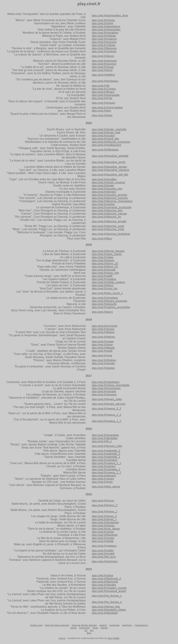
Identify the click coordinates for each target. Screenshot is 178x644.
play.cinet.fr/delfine (103, 75)
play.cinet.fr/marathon (105, 33)
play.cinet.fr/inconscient (106, 388)
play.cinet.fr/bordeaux (105, 81)
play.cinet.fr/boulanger (105, 522)
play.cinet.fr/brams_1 (105, 512)
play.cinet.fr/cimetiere (105, 298)
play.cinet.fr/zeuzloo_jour (107, 189)
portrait (104, 628)
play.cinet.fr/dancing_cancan (109, 214)
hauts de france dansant (57, 625)
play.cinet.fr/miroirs (103, 20)
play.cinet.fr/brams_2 (105, 505)
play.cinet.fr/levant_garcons (109, 404)
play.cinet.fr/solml (102, 23)
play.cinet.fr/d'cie (102, 98)
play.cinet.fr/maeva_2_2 (106, 415)
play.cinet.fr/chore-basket (107, 108)
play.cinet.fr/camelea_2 (106, 469)
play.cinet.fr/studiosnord (106, 145)
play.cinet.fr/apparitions (106, 26)
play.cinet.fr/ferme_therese (108, 251)
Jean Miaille (113, 638)
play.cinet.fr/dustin (103, 186)
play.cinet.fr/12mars (104, 89)
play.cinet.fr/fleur (102, 239)
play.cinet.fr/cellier (103, 551)
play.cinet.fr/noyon (103, 501)
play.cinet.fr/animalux (105, 561)
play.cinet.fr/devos (103, 56)
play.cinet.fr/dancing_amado (109, 221)
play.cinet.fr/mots (102, 482)
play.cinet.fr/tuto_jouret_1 (107, 293)
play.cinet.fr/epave (103, 260)
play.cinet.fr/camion (104, 466)
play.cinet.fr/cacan (103, 532)
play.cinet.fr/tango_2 (104, 516)
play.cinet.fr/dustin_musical (108, 182)
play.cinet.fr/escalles (104, 179)
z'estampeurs (141, 625)
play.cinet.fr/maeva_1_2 (106, 421)
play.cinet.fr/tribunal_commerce (111, 142)
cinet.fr (62, 638)
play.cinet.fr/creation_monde (109, 588)
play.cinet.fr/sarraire (104, 391)
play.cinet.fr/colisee (104, 45)
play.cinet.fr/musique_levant (109, 591)
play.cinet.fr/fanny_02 (105, 264)
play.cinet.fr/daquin (103, 348)
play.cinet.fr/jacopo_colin (107, 446)
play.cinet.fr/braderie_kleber (109, 610)
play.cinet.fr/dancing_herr (107, 210)
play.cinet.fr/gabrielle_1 (106, 457)
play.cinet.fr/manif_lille (105, 139)
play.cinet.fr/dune (102, 345)
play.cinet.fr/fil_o (102, 441)
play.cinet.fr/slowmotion (106, 30)
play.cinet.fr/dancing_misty (108, 229)
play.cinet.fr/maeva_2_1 (106, 463)
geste (95, 628)
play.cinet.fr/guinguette (106, 95)
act (86, 630)
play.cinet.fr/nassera (104, 395)
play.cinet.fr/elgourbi (104, 304)
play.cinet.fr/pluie (102, 115)
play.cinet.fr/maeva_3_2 (106, 409)
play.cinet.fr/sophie (103, 204)
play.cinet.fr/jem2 (102, 70)
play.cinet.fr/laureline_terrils (109, 162)
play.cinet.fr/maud (103, 67)
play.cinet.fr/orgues (103, 103)
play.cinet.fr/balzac (103, 526)
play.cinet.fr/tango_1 (104, 519)
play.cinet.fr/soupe (103, 538)
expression (85, 628)
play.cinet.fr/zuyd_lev (105, 288)
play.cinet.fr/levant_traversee (109, 301)
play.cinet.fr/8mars (103, 92)
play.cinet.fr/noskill (103, 554)
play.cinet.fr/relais (102, 257)
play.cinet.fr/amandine (105, 435)
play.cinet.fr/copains (104, 279)
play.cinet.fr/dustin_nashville (109, 129)
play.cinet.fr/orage (103, 341)
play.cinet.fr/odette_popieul (108, 282)
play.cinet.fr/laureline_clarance (110, 170)
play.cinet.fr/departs (104, 476)
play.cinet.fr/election (104, 192)
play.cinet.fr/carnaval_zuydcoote (112, 207)
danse (73, 628)
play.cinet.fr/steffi (102, 276)
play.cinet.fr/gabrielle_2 (106, 454)
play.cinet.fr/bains (102, 285)
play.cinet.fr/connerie (104, 326)
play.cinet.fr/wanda (103, 363)
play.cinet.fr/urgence (104, 39)
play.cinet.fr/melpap (104, 36)
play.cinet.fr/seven (103, 479)
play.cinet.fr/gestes (103, 368)
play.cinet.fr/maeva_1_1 (106, 473)
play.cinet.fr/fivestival (104, 535)
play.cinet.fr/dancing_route (108, 226)
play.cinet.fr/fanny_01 (105, 267)
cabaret (103, 625)
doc (92, 630)
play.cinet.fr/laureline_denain (109, 167)
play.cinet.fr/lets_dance (106, 487)
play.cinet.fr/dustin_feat (106, 132)
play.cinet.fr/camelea (104, 460)
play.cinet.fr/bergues (104, 48)
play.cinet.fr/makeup (104, 546)
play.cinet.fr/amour (103, 329)
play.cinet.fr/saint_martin (107, 254)
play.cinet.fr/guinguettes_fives (110, 16)
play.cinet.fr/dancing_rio (106, 217)
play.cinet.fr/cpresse (104, 51)
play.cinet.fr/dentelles (105, 438)
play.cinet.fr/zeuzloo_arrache (109, 195)
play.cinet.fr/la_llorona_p (107, 602)
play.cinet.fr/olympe (104, 270)
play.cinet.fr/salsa (102, 575)
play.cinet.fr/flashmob (105, 582)
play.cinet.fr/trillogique (105, 150)
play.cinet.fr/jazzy (102, 312)
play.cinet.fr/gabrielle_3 (106, 451)
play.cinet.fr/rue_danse (106, 529)
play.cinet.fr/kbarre (103, 332)
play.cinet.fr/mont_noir (105, 273)
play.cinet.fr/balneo (103, 337)
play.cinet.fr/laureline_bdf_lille (110, 175)
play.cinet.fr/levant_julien (107, 399)
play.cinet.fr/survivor (104, 64)
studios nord (36, 625)
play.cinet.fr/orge (102, 356)
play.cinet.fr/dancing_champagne (112, 201)
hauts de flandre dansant (84, 625)
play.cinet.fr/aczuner (104, 42)
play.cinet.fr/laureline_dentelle (110, 156)
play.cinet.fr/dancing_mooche (110, 198)
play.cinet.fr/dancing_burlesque (111, 234)
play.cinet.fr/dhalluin (104, 360)
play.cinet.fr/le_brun (104, 557)
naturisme (127, 625)
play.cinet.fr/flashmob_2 (106, 579)
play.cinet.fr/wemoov (104, 61)
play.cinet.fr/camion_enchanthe (111, 307)
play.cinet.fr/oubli (102, 351)
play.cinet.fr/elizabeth (105, 613)
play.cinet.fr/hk (101, 86)
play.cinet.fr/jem (101, 111)
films (89, 633)
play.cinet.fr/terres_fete (106, 607)
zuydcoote (114, 625)
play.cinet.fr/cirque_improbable (111, 385)
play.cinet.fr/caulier (103, 136)
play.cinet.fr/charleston (106, 382)
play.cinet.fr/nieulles (104, 585)
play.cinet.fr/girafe (103, 541)
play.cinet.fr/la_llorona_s (107, 596)
